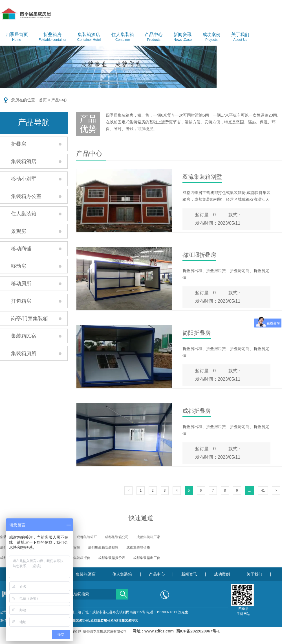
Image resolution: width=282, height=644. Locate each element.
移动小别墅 (24, 179)
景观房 (19, 231)
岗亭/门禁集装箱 (29, 318)
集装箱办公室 (26, 196)
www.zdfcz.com (159, 631)
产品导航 (34, 122)
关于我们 (240, 37)
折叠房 (19, 144)
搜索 (122, 592)
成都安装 (127, 621)
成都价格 (102, 621)
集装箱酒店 (89, 37)
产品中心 (154, 37)
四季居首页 (17, 37)
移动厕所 (21, 284)
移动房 (19, 266)
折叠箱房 (53, 37)
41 (263, 491)
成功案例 (211, 37)
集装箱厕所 (24, 353)
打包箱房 (21, 301)
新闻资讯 (183, 37)
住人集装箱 (123, 37)
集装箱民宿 (24, 336)
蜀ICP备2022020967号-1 (198, 631)
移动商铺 (21, 249)
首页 (43, 100)
